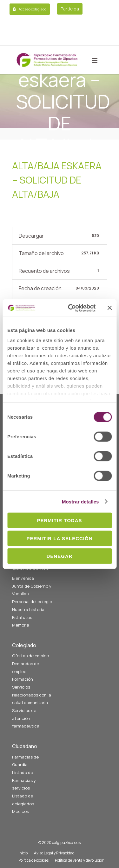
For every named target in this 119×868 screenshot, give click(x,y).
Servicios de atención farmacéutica (26, 718)
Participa (70, 9)
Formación (23, 679)
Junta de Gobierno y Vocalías (32, 590)
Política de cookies (33, 860)
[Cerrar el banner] (109, 308)
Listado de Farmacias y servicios (24, 780)
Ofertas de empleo (30, 656)
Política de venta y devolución (80, 860)
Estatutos (22, 617)
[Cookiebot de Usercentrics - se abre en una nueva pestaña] (71, 308)
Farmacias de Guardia (25, 761)
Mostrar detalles (80, 501)
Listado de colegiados (23, 800)
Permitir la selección (60, 538)
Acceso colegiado (33, 9)
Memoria (21, 625)
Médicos (20, 811)
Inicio (23, 853)
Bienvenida (23, 578)
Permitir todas (59, 520)
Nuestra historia (28, 609)
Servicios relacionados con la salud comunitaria (32, 695)
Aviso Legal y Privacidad (54, 853)
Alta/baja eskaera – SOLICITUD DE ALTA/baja (57, 180)
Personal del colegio (32, 602)
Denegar (59, 556)
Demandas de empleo (26, 668)
